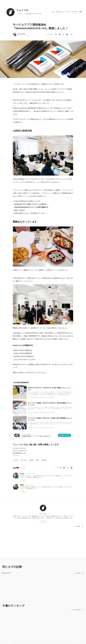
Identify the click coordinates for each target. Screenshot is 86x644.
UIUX (37, 460)
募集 (81, 12)
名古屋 (31, 460)
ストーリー (75, 12)
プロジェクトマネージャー (20, 451)
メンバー (68, 12)
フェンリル (22, 10)
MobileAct (44, 460)
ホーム (53, 12)
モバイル (16, 460)
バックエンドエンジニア (19, 448)
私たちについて (61, 12)
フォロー (20, 14)
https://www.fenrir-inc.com (31, 14)
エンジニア (24, 460)
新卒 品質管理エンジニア (19, 453)
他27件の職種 (17, 456)
